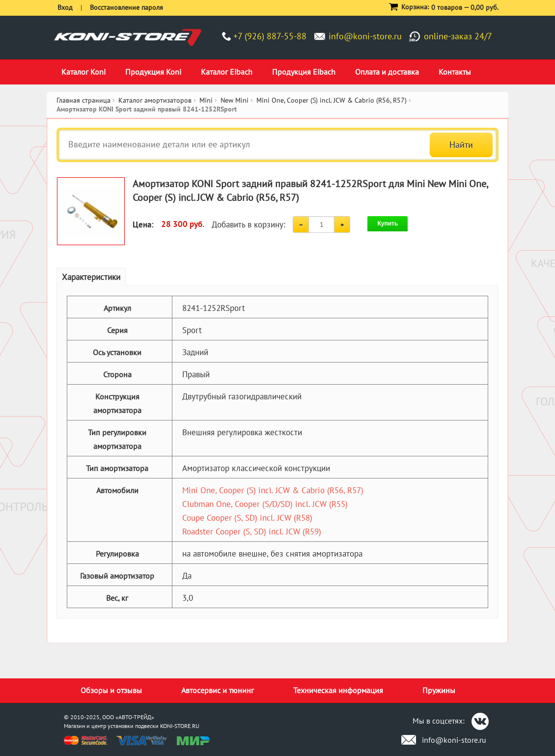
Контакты (455, 72)
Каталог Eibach (227, 72)
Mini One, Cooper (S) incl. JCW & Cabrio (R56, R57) (273, 490)
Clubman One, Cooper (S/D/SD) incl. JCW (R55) (265, 504)
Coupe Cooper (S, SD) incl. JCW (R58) (247, 518)
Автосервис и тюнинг (218, 690)
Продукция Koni (153, 72)
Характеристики (91, 277)
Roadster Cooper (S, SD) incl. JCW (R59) (252, 532)
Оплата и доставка (387, 72)
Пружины (439, 690)
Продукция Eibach (304, 72)
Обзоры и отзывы (111, 690)
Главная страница (83, 100)
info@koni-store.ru (365, 36)
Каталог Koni (83, 72)
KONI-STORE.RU (180, 726)
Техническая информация (338, 690)
